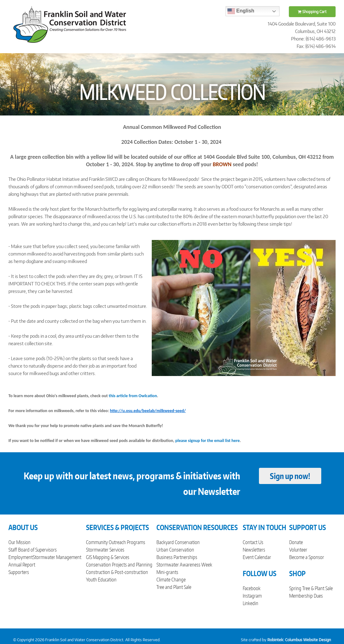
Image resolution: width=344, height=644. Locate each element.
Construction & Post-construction (117, 572)
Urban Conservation (175, 550)
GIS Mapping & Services (108, 557)
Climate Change (171, 580)
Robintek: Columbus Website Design (299, 640)
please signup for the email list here (208, 441)
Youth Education (101, 580)
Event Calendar (257, 557)
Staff (13, 550)
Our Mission (19, 542)
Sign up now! (290, 476)
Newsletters (254, 550)
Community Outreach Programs (116, 542)
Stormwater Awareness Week (184, 565)
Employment (21, 557)
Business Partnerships (177, 557)
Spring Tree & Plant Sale (311, 588)
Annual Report (22, 565)
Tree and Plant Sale (174, 587)
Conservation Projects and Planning (119, 565)
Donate (296, 542)
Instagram (252, 596)
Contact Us (253, 542)
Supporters (19, 572)
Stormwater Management (57, 557)
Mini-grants (167, 572)
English (241, 11)
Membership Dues (306, 596)
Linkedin (251, 603)
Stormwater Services (105, 550)
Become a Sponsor (307, 557)
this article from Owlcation (133, 396)
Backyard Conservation (178, 542)
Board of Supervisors (37, 550)
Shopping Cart (312, 12)
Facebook (252, 588)
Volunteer (298, 550)
